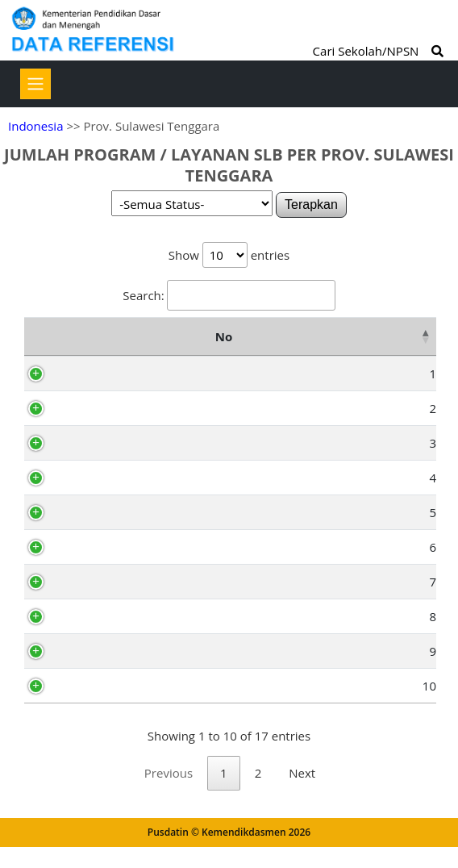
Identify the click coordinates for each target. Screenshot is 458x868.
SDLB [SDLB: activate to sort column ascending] (339, 336)
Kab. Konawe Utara (133, 651)
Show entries (229, 255)
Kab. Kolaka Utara (129, 616)
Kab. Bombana (120, 582)
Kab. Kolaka (112, 478)
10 (64, 686)
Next (302, 794)
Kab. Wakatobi (119, 547)
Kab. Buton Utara (127, 686)
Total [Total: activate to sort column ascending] (399, 336)
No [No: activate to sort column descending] (41, 336)
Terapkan (311, 204)
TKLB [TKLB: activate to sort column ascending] (280, 336)
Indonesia (35, 126)
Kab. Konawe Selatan (138, 512)
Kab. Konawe (115, 373)
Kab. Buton (110, 443)
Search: (229, 295)
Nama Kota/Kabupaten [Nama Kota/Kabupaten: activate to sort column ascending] (157, 336)
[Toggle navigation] (35, 84)
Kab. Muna (109, 408)
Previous (169, 794)
